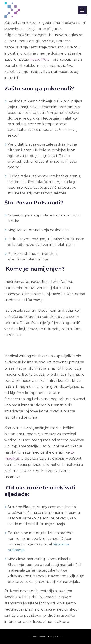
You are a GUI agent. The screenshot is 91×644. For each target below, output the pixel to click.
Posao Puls (39, 59)
